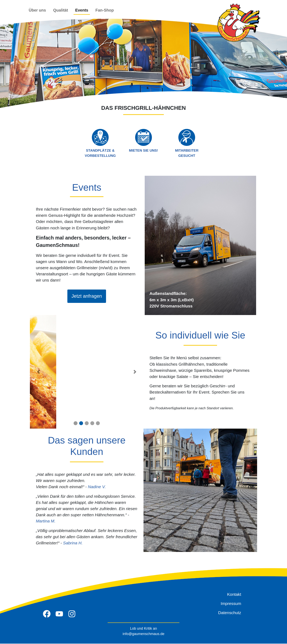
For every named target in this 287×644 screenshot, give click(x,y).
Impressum (231, 604)
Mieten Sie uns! (143, 140)
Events (82, 10)
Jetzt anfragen (87, 296)
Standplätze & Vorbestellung (100, 143)
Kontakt (234, 595)
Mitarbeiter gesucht (187, 143)
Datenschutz (230, 613)
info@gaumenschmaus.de (143, 634)
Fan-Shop (105, 10)
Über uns (37, 10)
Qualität (61, 10)
